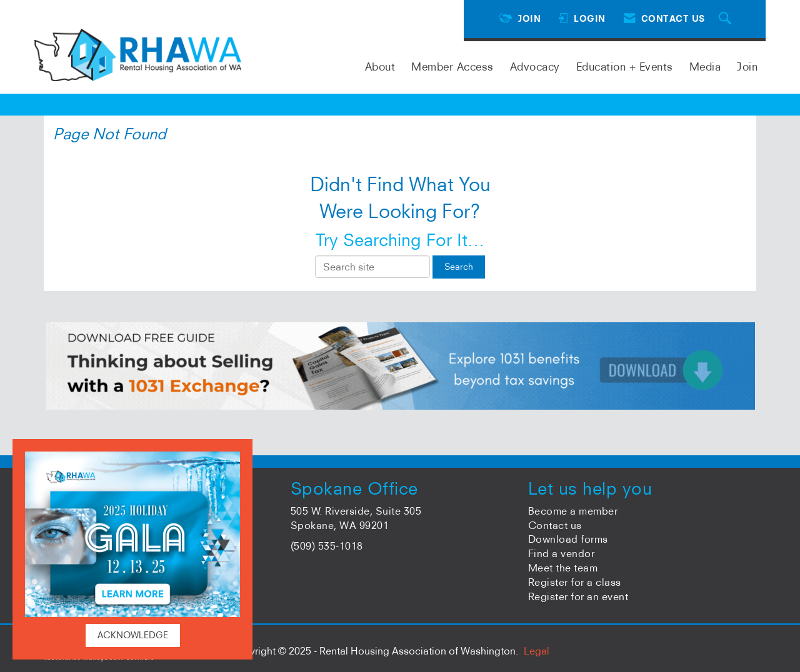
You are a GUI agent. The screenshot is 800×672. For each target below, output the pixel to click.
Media (705, 67)
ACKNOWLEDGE (133, 635)
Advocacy (535, 67)
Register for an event (578, 596)
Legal (537, 651)
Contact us (555, 525)
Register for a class (575, 582)
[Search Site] (727, 19)
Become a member (573, 511)
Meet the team (563, 568)
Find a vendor (562, 553)
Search (459, 267)
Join (747, 67)
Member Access (452, 67)
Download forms (568, 539)
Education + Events (625, 67)
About (380, 67)
